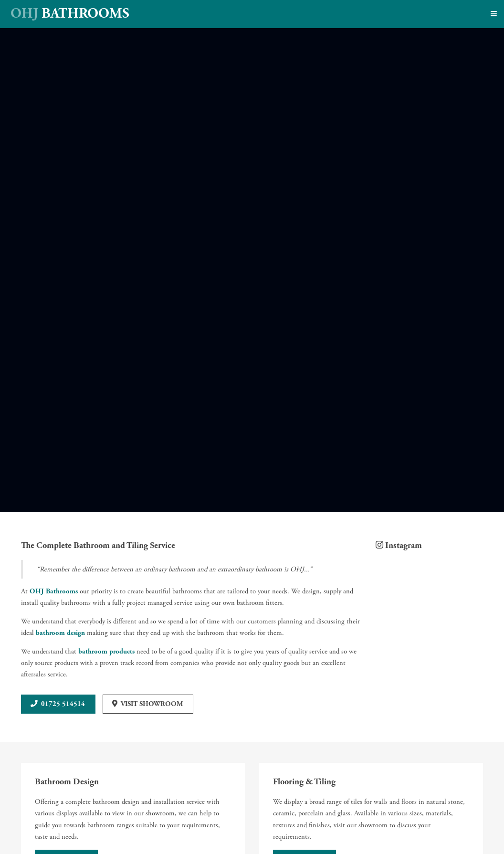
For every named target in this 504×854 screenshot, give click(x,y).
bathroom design (60, 633)
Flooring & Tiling (304, 782)
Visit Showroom (152, 704)
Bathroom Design (67, 782)
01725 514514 (63, 704)
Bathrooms (70, 14)
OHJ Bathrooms (54, 591)
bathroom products (106, 652)
